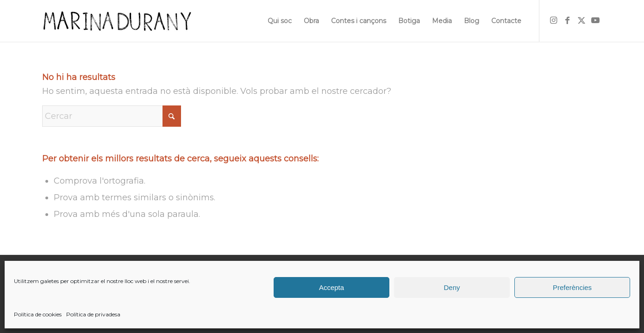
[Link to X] (581, 20)
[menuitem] (280, 21)
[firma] (117, 21)
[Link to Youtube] (595, 20)
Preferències (572, 287)
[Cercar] (112, 116)
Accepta (331, 287)
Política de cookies (38, 314)
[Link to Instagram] (554, 20)
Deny (452, 287)
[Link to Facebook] (568, 20)
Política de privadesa (93, 314)
